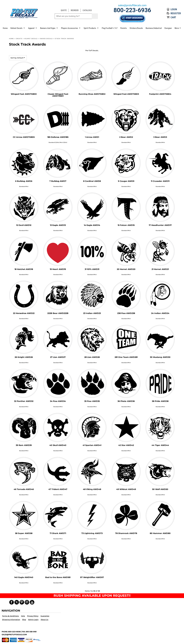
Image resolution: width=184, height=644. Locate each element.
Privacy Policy (33, 616)
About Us (45, 619)
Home (11, 39)
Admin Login (33, 619)
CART (171, 17)
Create (19, 39)
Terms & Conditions (10, 616)
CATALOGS (87, 10)
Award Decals (46, 39)
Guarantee (45, 616)
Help (23, 616)
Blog (24, 619)
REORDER (75, 10)
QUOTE (64, 10)
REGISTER (174, 13)
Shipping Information (11, 619)
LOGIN (172, 9)
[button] (18, 28)
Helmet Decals (31, 39)
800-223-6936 (132, 10)
